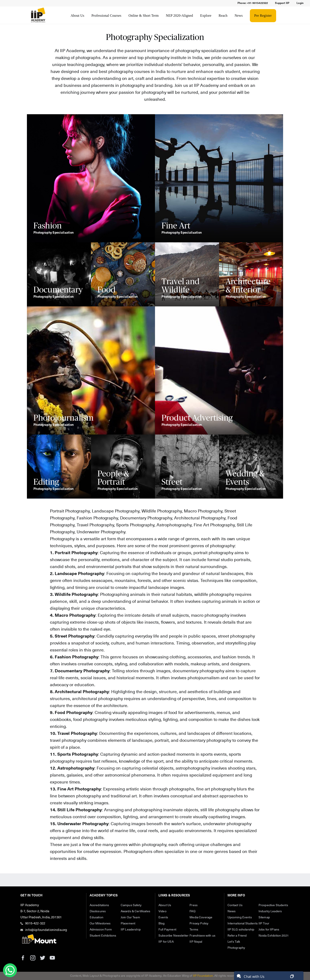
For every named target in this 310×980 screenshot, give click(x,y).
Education (96, 917)
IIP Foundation (203, 976)
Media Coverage (201, 917)
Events (163, 917)
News (239, 16)
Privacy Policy (199, 924)
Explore (206, 16)
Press (194, 905)
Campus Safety (131, 905)
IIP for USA (166, 942)
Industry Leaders (270, 911)
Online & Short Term (144, 16)
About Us (77, 16)
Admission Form (101, 930)
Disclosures (98, 911)
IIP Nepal (196, 942)
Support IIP (282, 3)
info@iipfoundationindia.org (46, 930)
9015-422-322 (35, 923)
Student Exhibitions (103, 936)
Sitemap (264, 917)
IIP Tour (264, 924)
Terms (194, 930)
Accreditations (99, 905)
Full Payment (167, 930)
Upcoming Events (240, 917)
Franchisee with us (202, 936)
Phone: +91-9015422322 (253, 3)
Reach (223, 16)
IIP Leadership (131, 930)
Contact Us (235, 905)
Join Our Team (130, 917)
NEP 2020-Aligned (179, 16)
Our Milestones (100, 924)
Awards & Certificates (135, 911)
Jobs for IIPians (269, 930)
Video (162, 911)
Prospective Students (273, 905)
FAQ (192, 911)
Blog (162, 924)
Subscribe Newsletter (173, 936)
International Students (243, 924)
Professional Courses (106, 16)
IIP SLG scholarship (241, 930)
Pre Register (263, 16)
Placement (128, 924)
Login (300, 3)
